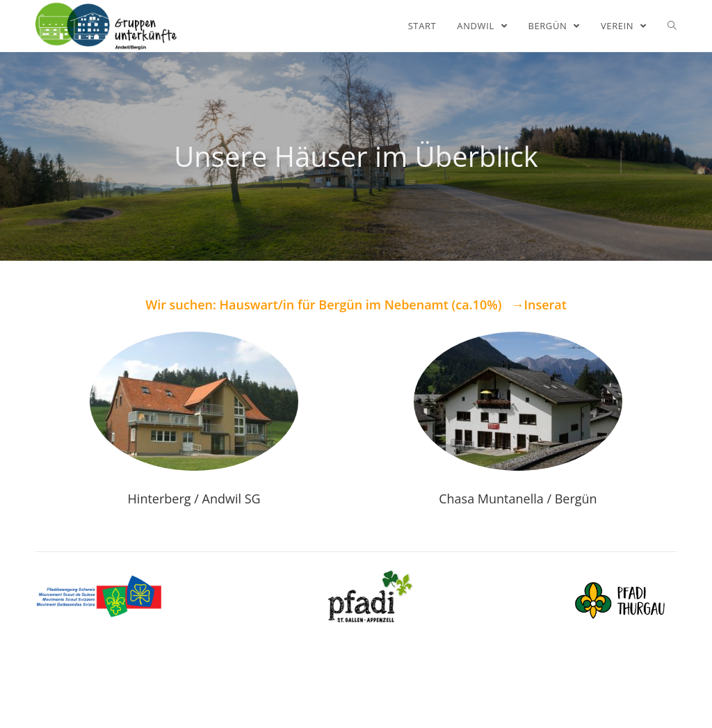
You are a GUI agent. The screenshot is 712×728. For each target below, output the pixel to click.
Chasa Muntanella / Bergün (518, 499)
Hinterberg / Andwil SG (194, 499)
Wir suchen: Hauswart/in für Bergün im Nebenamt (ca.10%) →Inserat (356, 305)
